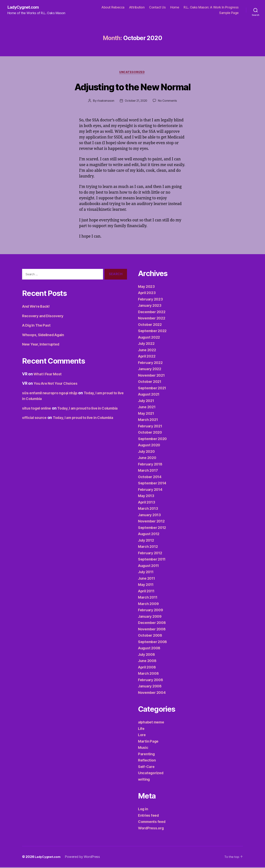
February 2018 (151, 465)
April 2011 (147, 592)
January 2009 (151, 617)
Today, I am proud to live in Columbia (88, 424)
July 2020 (147, 452)
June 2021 (148, 408)
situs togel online (38, 409)
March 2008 (149, 674)
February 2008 (152, 681)
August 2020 (150, 446)
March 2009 (149, 605)
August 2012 (150, 535)
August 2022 (150, 338)
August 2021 (150, 395)
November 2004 (153, 693)
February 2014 (151, 490)
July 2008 (147, 655)
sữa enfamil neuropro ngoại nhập (52, 394)
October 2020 (151, 433)
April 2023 (148, 294)
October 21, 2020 (136, 102)
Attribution (137, 7)
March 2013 (149, 509)
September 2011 (153, 560)
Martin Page (149, 742)
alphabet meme (152, 723)
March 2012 (149, 547)
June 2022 (148, 351)
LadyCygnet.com (24, 7)
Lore (142, 736)
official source (35, 424)
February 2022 (152, 363)
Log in (144, 810)
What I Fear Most (49, 375)
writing (145, 780)
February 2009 (152, 611)
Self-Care (147, 767)
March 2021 (149, 420)
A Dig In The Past (38, 326)
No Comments (168, 102)
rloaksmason (105, 102)
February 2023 (152, 300)
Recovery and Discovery (44, 317)
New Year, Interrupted (42, 345)
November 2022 (153, 319)
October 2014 (151, 478)
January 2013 (151, 516)
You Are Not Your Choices (57, 384)
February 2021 (151, 427)
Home (175, 7)
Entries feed (149, 816)
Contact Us (157, 7)
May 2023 (147, 287)
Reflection (147, 761)
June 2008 (148, 662)
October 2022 (151, 325)
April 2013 (147, 503)
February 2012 (151, 554)
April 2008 (148, 668)
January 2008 (151, 687)
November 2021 (153, 376)
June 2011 (147, 579)
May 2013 (147, 497)
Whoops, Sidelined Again (45, 336)
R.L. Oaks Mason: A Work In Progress (211, 7)
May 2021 (147, 414)
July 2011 (147, 573)
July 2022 (147, 344)
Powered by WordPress (84, 858)
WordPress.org (152, 829)
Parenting (147, 755)
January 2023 (151, 306)
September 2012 (153, 528)
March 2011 (149, 598)
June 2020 (148, 459)
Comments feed (153, 822)
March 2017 (149, 471)
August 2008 (150, 649)
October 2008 (151, 636)
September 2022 (154, 332)
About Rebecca (113, 7)
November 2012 (153, 522)
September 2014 (153, 484)
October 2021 (151, 382)
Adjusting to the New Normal (132, 87)
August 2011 (150, 566)
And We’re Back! (37, 307)
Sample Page (229, 13)
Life (142, 729)
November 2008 (153, 630)
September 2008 (154, 643)
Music (144, 748)
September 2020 (154, 440)
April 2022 (148, 357)
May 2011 (147, 585)
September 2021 (153, 389)
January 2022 (151, 370)
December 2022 (153, 313)
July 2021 (147, 402)
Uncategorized (132, 73)
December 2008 (153, 624)
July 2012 (147, 541)
